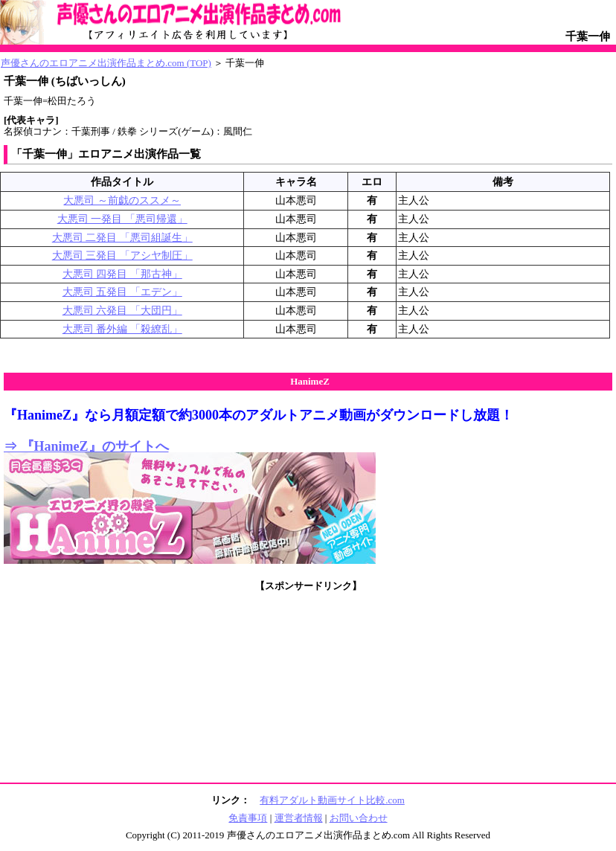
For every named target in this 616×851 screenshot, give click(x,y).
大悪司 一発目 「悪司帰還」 (122, 219)
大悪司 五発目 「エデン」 (122, 292)
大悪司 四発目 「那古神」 (122, 274)
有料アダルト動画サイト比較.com (332, 800)
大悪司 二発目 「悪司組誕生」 (122, 238)
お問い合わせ (359, 818)
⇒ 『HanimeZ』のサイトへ (86, 446)
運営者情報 (299, 818)
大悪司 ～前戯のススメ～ (122, 200)
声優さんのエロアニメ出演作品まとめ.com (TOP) (106, 63)
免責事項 (248, 818)
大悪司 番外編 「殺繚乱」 (122, 329)
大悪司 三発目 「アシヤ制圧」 (122, 256)
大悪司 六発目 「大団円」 (122, 311)
